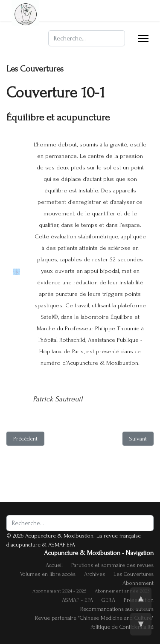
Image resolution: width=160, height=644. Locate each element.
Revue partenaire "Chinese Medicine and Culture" (94, 618)
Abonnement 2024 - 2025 (59, 591)
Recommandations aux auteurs (117, 609)
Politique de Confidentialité (122, 627)
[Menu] (143, 38)
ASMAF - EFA (77, 600)
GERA (108, 600)
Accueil (54, 565)
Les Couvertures (134, 574)
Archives (95, 574)
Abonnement (138, 583)
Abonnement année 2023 (122, 591)
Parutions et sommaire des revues (112, 565)
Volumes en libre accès (48, 574)
